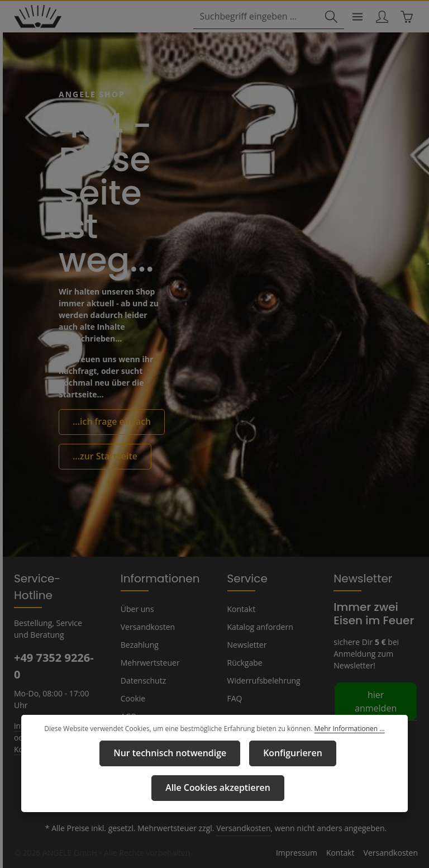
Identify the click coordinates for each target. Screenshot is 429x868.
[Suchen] (326, 18)
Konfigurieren (221, 789)
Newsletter (246, 656)
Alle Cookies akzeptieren (329, 789)
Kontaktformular (42, 743)
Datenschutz (142, 691)
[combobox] (258, 18)
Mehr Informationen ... (344, 765)
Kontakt (240, 620)
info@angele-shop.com (54, 719)
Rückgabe (245, 673)
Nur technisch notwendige (109, 789)
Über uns (137, 620)
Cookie (133, 709)
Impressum (140, 745)
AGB (129, 727)
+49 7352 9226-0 (53, 660)
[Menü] (353, 18)
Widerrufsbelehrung (261, 691)
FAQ (235, 709)
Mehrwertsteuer (148, 673)
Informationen (155, 589)
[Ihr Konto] (380, 18)
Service (246, 589)
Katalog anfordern (258, 638)
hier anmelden (374, 705)
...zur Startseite (101, 456)
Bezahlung (139, 656)
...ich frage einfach (107, 423)
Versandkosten (147, 638)
